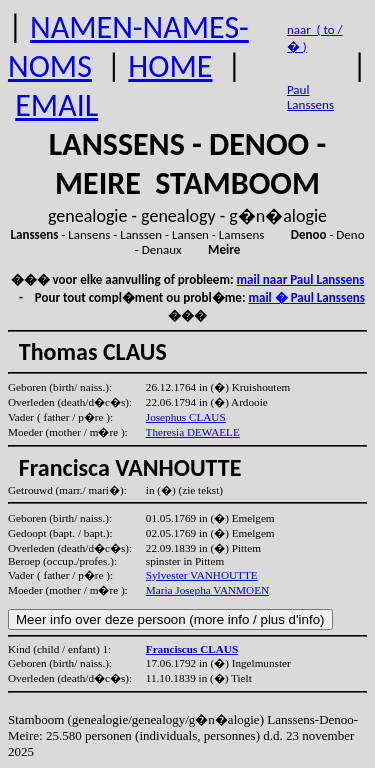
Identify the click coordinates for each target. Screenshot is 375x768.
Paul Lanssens (310, 97)
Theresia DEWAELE (193, 432)
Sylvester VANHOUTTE (202, 575)
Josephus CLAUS (186, 417)
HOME (170, 66)
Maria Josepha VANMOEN (207, 590)
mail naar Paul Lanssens (301, 279)
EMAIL (56, 105)
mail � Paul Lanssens (306, 297)
